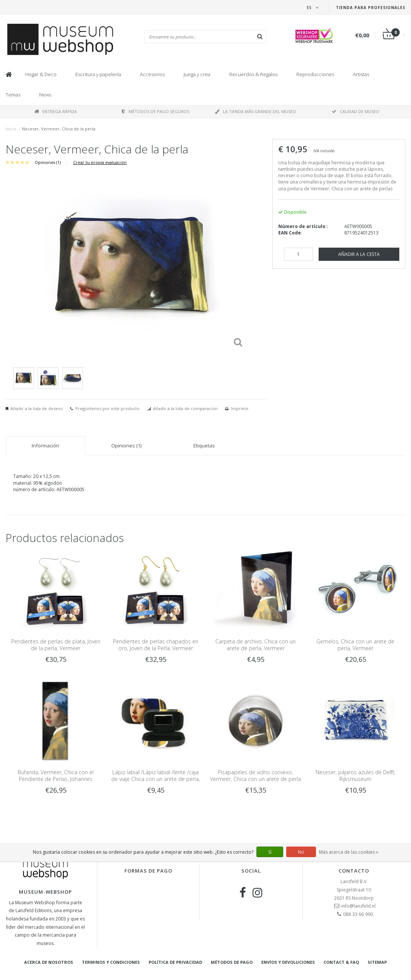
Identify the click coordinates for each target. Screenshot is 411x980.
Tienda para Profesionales (371, 8)
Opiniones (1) (48, 162)
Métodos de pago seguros (156, 111)
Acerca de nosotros (49, 962)
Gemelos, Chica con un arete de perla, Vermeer (355, 645)
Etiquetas (204, 446)
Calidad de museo (356, 111)
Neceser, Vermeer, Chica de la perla (59, 129)
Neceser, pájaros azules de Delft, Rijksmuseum (356, 776)
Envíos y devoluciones (288, 962)
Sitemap (377, 962)
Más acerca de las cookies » (349, 852)
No (301, 852)
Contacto (354, 871)
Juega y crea (197, 74)
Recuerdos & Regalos (253, 74)
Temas (13, 95)
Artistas (361, 74)
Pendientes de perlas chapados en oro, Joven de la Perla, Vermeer (156, 645)
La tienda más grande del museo (255, 111)
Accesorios (152, 74)
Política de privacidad (175, 962)
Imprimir (240, 408)
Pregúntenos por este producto (107, 408)
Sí (270, 852)
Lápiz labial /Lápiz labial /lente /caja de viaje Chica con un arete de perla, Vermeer (156, 779)
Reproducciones (315, 74)
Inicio (11, 129)
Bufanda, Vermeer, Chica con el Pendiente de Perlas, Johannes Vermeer (56, 779)
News (45, 95)
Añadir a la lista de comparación (185, 408)
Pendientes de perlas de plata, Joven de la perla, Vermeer (56, 645)
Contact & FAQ (341, 962)
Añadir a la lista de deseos (37, 408)
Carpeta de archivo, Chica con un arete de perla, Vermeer (255, 645)
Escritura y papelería (98, 74)
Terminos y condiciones (111, 962)
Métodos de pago (232, 962)
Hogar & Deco (41, 74)
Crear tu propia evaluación (100, 162)
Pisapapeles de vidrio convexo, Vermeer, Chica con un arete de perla (255, 776)
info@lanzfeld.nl (358, 906)
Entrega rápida (56, 111)
